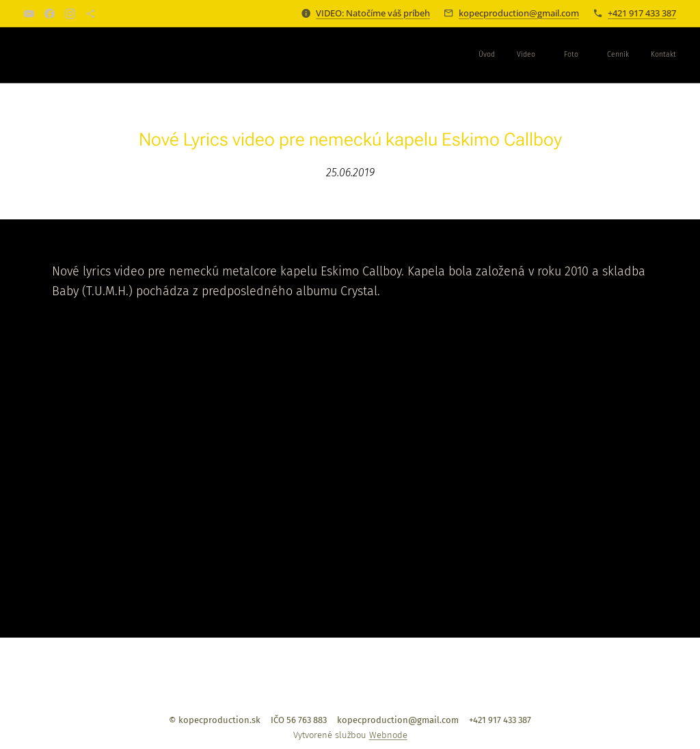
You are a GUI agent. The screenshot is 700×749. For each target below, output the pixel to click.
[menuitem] (579, 55)
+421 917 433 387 (642, 13)
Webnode (388, 735)
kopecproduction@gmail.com (519, 13)
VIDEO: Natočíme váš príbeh (373, 13)
